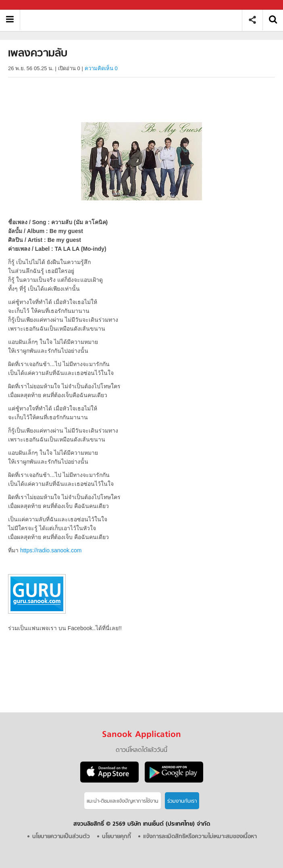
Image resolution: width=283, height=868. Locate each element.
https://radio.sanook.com (51, 550)
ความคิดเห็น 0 (101, 68)
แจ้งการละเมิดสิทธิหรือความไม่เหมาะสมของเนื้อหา (200, 837)
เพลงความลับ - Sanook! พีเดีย (134, 20)
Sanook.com (24, 5)
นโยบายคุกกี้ (117, 837)
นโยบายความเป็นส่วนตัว (61, 837)
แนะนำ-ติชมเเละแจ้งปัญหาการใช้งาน (123, 801)
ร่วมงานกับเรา (182, 801)
